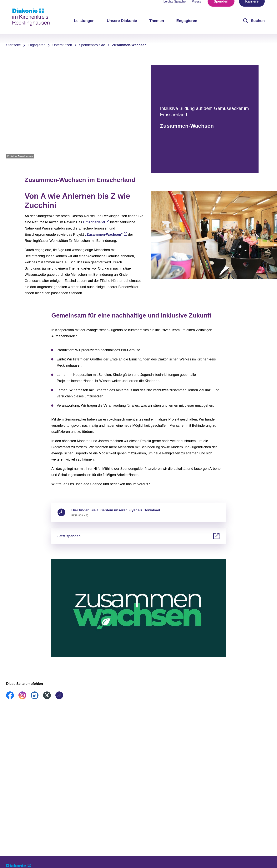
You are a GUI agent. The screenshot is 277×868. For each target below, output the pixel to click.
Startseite (13, 45)
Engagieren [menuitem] (187, 27)
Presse (197, 8)
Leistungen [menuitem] (84, 27)
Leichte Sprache (175, 8)
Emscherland (94, 222)
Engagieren (37, 45)
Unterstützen (62, 45)
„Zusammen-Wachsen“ (104, 235)
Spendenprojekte (92, 45)
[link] (10, 698)
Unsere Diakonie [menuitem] (122, 27)
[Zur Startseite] (31, 17)
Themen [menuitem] (157, 27)
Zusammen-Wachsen (129, 45)
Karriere (252, 8)
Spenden (221, 8)
